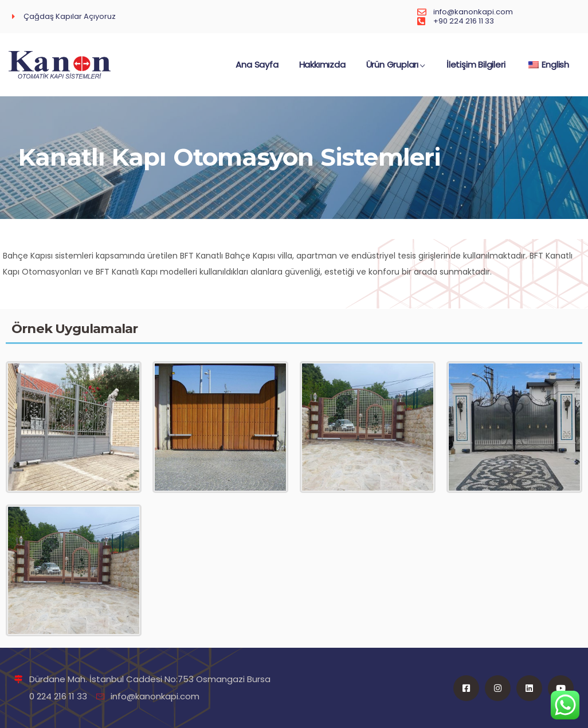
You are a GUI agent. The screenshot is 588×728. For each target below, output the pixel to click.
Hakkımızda (322, 70)
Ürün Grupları (396, 70)
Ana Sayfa (257, 70)
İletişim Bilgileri (476, 70)
